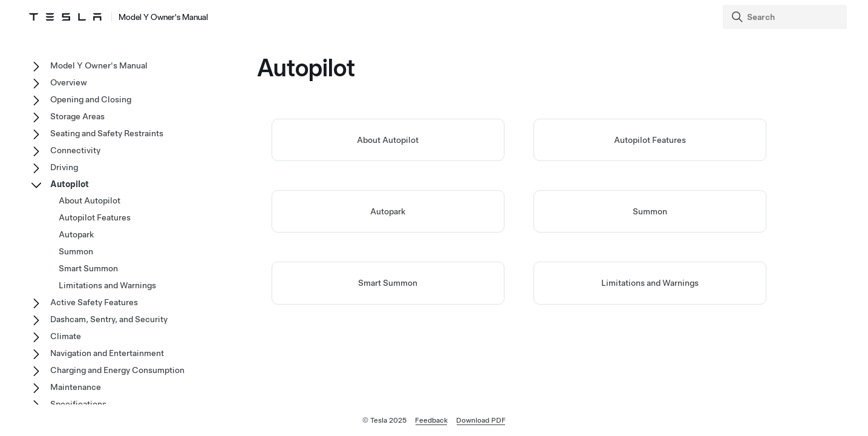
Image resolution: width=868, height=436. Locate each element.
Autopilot (70, 184)
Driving (64, 167)
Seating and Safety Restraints (107, 133)
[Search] (786, 17)
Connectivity (75, 150)
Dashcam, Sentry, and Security (109, 319)
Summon (650, 211)
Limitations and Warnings (650, 283)
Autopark (388, 211)
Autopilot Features (650, 140)
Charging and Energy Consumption (117, 370)
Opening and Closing (91, 99)
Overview (69, 82)
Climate (66, 336)
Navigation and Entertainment (107, 353)
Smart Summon (388, 283)
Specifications (78, 404)
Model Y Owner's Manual (99, 65)
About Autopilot (388, 140)
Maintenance (76, 387)
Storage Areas (77, 116)
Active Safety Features (94, 302)
